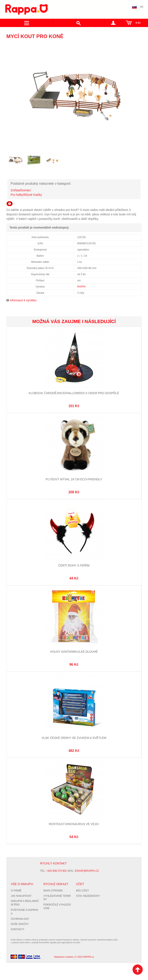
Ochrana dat (20, 919)
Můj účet (82, 891)
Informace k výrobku (23, 300)
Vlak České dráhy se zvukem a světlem (74, 738)
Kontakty (18, 929)
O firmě (16, 891)
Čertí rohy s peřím (74, 565)
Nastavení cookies (64, 957)
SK (142, 7)
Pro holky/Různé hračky (26, 195)
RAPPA (81, 287)
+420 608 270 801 (57, 871)
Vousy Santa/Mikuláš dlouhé (74, 652)
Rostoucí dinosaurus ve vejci (74, 824)
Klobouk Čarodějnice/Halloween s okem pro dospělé (74, 393)
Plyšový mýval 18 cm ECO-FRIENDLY (74, 479)
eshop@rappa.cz (87, 871)
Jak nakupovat (21, 896)
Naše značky (20, 924)
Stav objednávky (88, 896)
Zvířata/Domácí (21, 190)
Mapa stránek (53, 891)
